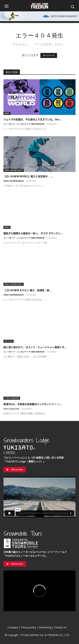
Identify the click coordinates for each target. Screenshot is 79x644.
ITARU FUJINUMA (12, 398)
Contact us (60, 627)
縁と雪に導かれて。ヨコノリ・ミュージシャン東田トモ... (35, 347)
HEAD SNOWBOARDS (14, 170)
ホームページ (49, 55)
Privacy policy (29, 627)
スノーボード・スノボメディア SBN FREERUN (24, 124)
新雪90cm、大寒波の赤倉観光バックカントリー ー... (33, 404)
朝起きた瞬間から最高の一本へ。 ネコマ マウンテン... (33, 233)
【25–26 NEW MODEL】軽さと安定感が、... (28, 176)
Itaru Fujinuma (11, 409)
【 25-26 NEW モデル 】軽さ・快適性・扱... (28, 290)
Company (13, 627)
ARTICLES (9, 341)
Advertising (45, 627)
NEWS (7, 113)
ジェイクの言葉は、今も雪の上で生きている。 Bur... (33, 119)
